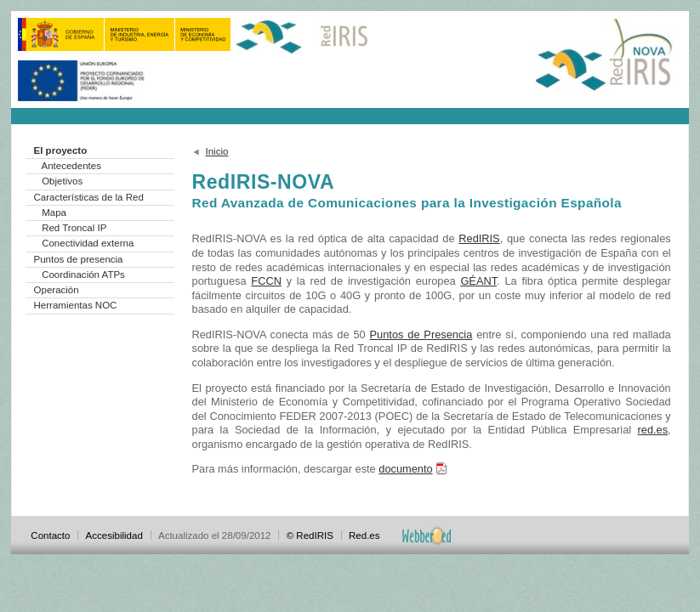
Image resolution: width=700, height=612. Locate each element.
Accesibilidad (114, 535)
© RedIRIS (310, 535)
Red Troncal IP (74, 228)
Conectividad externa (88, 243)
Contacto (50, 535)
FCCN (266, 281)
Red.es (364, 535)
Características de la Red (89, 197)
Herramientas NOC (76, 305)
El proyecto (61, 150)
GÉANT (478, 281)
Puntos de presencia (79, 259)
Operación (57, 290)
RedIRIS (479, 238)
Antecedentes (71, 166)
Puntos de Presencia (421, 334)
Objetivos (62, 181)
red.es (653, 430)
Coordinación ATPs (83, 275)
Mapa (54, 212)
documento (405, 469)
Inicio (217, 151)
